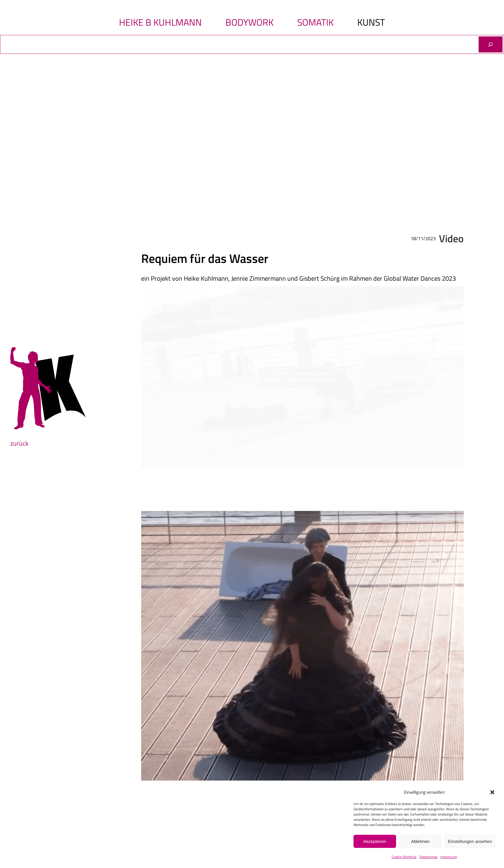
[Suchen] (491, 45)
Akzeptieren (375, 841)
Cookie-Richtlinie (404, 857)
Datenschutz (428, 857)
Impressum (449, 857)
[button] (492, 792)
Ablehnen (420, 841)
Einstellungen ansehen (470, 841)
